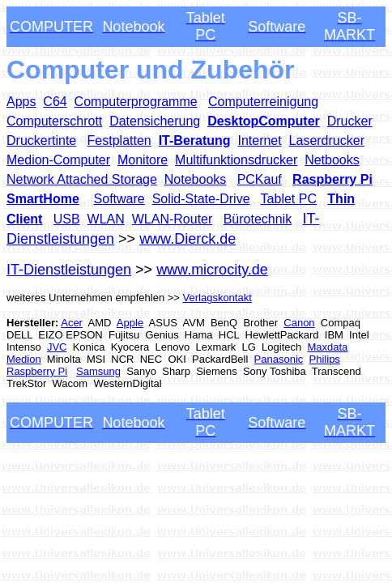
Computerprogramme (136, 102)
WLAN (106, 219)
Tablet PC (289, 199)
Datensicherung (155, 121)
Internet (259, 140)
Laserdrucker (327, 140)
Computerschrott (54, 121)
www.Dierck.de (187, 239)
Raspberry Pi (37, 371)
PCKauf (260, 179)
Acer (72, 323)
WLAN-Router (173, 219)
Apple (130, 323)
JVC (57, 347)
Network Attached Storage (82, 179)
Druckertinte (41, 140)
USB (67, 219)
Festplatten (119, 140)
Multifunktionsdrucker (236, 160)
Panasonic (279, 359)
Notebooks (196, 179)
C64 (55, 102)
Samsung (98, 371)
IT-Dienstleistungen (69, 270)
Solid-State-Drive (201, 199)
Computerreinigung (263, 102)
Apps (21, 102)
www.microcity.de (212, 270)
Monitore (143, 160)
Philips (325, 359)
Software (119, 199)
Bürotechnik (258, 219)
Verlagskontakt (217, 298)
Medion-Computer (58, 160)
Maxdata (327, 347)
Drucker (350, 121)
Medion (24, 359)
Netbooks (332, 160)
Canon (299, 323)
